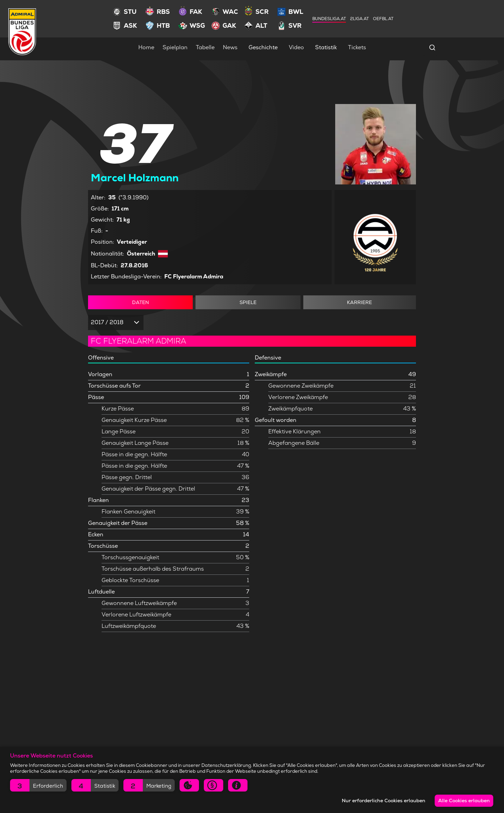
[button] (38, 785)
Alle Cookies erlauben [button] (464, 801)
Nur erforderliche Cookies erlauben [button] (382, 801)
